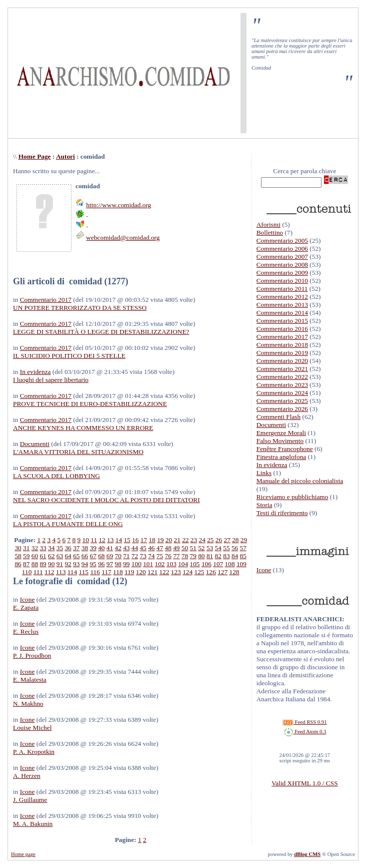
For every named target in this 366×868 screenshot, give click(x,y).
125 (199, 572)
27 (227, 540)
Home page (23, 854)
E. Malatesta (30, 680)
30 (18, 548)
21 (177, 540)
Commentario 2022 (282, 377)
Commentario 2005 (282, 241)
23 (194, 540)
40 (101, 548)
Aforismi (268, 225)
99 (126, 564)
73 (143, 556)
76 (168, 556)
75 (160, 556)
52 (201, 548)
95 (93, 564)
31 (26, 548)
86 (18, 564)
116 (95, 572)
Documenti (35, 444)
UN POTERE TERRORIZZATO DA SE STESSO (80, 308)
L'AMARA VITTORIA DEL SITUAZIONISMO (78, 452)
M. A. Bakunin (33, 824)
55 (226, 548)
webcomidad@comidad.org (123, 238)
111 (38, 572)
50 (185, 548)
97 (110, 564)
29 (244, 540)
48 (168, 548)
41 (110, 548)
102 (160, 564)
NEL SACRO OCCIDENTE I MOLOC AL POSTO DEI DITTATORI (106, 500)
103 (171, 564)
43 (126, 548)
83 (226, 556)
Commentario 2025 (282, 401)
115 (84, 572)
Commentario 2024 (282, 393)
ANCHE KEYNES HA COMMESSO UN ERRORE (83, 428)
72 (135, 556)
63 (60, 556)
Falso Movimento (280, 441)
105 (195, 564)
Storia (264, 505)
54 (218, 548)
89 (43, 564)
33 (43, 548)
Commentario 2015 (282, 321)
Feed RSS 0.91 (304, 722)
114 (72, 572)
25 (210, 540)
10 (86, 540)
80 (201, 556)
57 (243, 548)
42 (118, 548)
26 (219, 540)
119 (129, 572)
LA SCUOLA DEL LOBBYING (56, 476)
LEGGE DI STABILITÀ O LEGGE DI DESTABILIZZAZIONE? (101, 332)
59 (26, 556)
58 (18, 556)
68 (101, 556)
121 (152, 572)
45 (143, 548)
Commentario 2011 (282, 289)
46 (151, 548)
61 (43, 556)
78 (185, 556)
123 (176, 572)
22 (185, 540)
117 (106, 572)
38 (85, 548)
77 (176, 556)
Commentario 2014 (282, 313)
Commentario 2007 (282, 257)
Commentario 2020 (282, 361)
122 (164, 572)
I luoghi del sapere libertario (51, 380)
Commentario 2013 (282, 305)
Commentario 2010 (282, 281)
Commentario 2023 (282, 385)
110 (27, 572)
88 (35, 564)
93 (76, 564)
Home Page (35, 156)
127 (222, 572)
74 (151, 556)
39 (93, 548)
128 (234, 572)
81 (210, 556)
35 (60, 548)
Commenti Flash (279, 417)
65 (76, 556)
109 (241, 564)
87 (26, 564)
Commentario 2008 (282, 265)
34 (51, 548)
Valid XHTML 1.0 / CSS (304, 783)
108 (230, 564)
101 (148, 564)
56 (235, 548)
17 (144, 540)
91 (60, 564)
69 (110, 556)
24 (202, 540)
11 (94, 540)
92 (68, 564)
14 (119, 540)
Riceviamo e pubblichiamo (292, 497)
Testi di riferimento (282, 513)
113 (61, 572)
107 (218, 564)
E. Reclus (26, 631)
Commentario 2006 (282, 249)
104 (183, 564)
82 (218, 556)
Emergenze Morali (281, 433)
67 (93, 556)
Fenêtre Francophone (285, 449)
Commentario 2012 (282, 297)
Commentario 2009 (282, 273)
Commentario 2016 (282, 329)
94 (85, 564)
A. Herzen (27, 776)
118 (118, 572)
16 (135, 540)
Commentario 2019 (282, 353)
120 (141, 572)
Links (264, 473)
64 (68, 556)
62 (51, 556)
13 (110, 540)
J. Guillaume (30, 800)
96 (101, 564)
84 (235, 556)
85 (243, 556)
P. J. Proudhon (32, 656)
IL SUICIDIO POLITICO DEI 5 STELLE (69, 356)
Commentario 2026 (282, 409)
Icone (27, 599)
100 (136, 564)
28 (235, 540)
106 (206, 564)
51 (193, 548)
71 (126, 556)
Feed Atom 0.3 (305, 732)
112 (49, 572)
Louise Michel (32, 728)
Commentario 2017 (46, 300)
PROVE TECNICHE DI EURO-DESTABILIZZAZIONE (90, 404)
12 (102, 540)
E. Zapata (26, 607)
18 (152, 540)
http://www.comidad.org (118, 205)
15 (127, 540)
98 (118, 564)
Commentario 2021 (282, 369)
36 (68, 548)
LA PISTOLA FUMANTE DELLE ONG (68, 524)
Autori (65, 156)
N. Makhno (28, 704)
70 (118, 556)
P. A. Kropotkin (34, 752)
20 (169, 540)
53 (210, 548)
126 (211, 572)
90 (51, 564)
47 (160, 548)
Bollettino (270, 233)
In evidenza (35, 372)
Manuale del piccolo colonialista (300, 481)
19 (160, 540)
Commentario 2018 (282, 345)
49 (176, 548)
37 (76, 548)
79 (193, 556)
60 (35, 556)
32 (35, 548)
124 (187, 572)
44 (135, 548)
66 (85, 556)
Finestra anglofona (281, 457)
